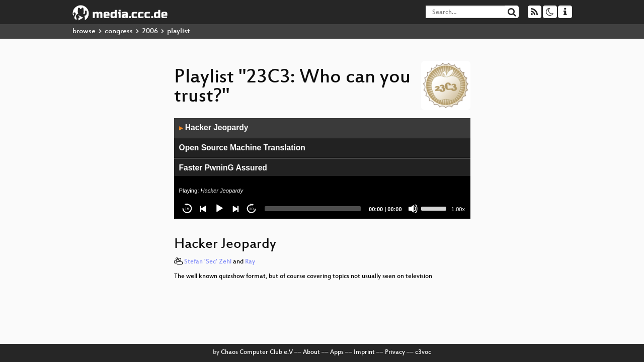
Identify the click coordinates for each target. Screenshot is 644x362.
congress (119, 31)
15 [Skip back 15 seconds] (187, 209)
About (311, 352)
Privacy (395, 352)
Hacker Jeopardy (214, 127)
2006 (150, 31)
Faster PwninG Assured (223, 168)
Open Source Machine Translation (242, 148)
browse (84, 31)
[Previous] (203, 209)
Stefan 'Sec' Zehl (208, 262)
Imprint (364, 352)
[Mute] (413, 209)
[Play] (219, 209)
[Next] (235, 209)
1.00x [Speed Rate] (458, 209)
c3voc (423, 352)
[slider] (313, 209)
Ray (250, 262)
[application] (322, 168)
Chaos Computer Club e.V (257, 352)
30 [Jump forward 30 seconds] (251, 209)
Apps (337, 352)
